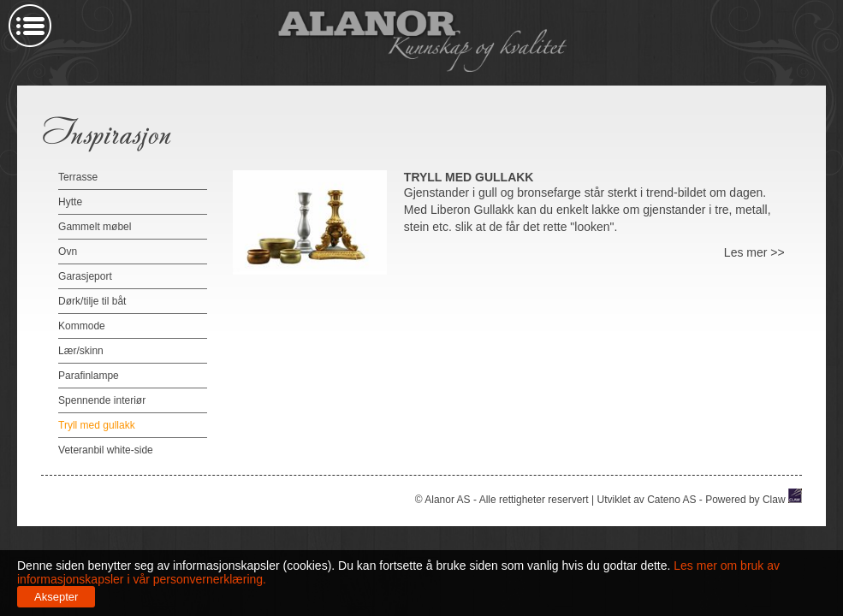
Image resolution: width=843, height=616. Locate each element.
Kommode (82, 326)
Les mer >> (754, 252)
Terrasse (78, 177)
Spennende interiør (102, 400)
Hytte (70, 202)
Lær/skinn (81, 351)
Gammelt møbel (95, 227)
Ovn (68, 252)
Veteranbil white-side (106, 450)
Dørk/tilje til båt (92, 301)
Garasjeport (85, 276)
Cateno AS (671, 500)
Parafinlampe (89, 376)
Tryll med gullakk (97, 425)
